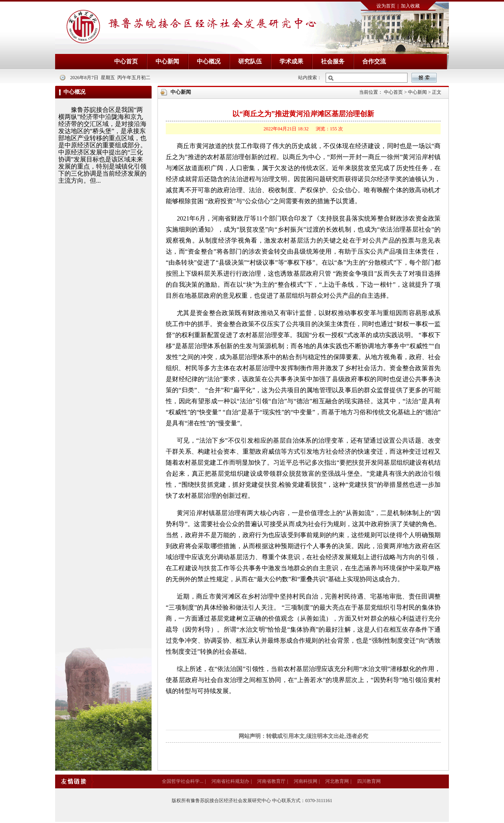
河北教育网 (337, 781)
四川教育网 (369, 781)
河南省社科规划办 (230, 781)
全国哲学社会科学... (183, 781)
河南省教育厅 (271, 781)
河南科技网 (306, 781)
